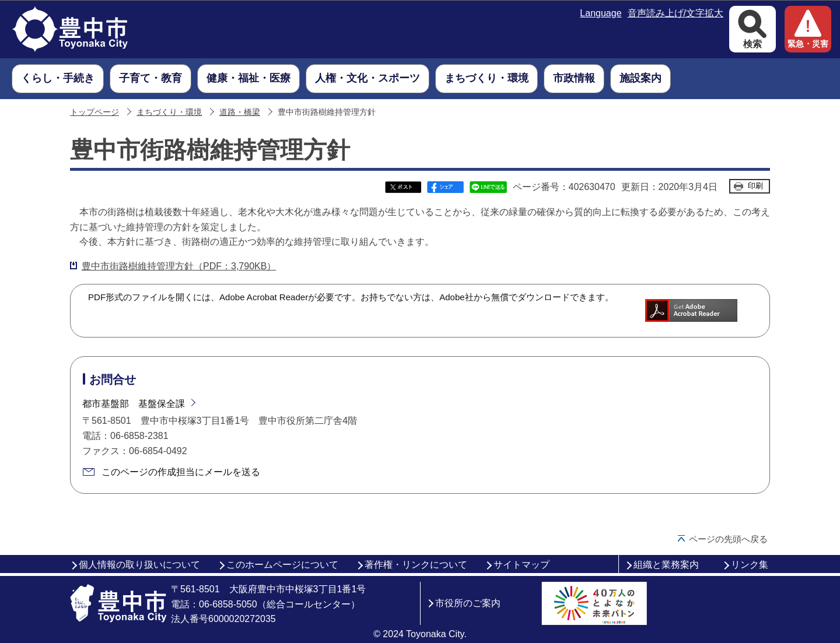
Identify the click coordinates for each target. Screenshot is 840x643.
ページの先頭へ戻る (728, 539)
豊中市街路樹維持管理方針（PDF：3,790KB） (179, 266)
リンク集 (750, 565)
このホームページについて (282, 565)
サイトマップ (521, 565)
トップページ (94, 112)
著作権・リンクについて (416, 565)
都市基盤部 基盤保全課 (134, 404)
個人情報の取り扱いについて (139, 565)
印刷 (755, 186)
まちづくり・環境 (169, 112)
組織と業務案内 (666, 565)
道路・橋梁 (240, 112)
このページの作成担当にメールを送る (181, 472)
